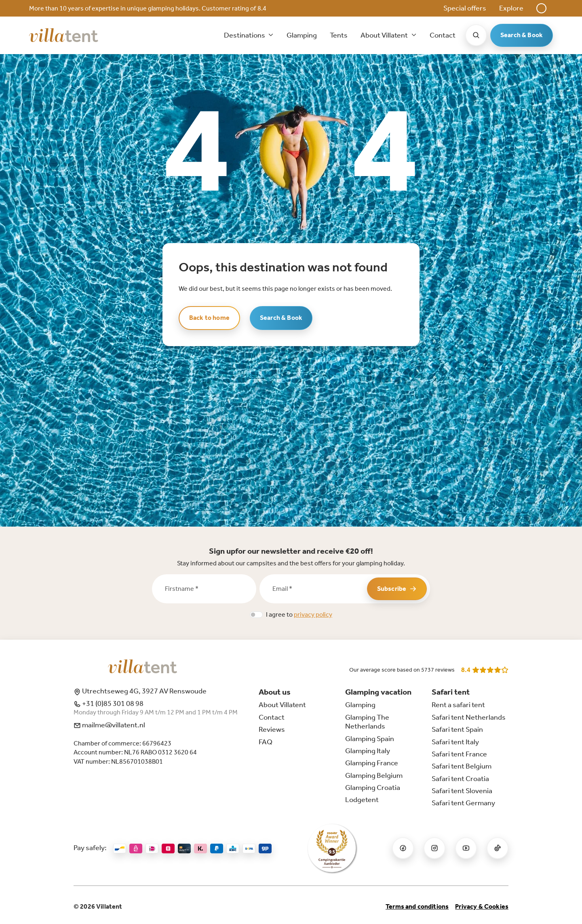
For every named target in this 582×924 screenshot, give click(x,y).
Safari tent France (459, 754)
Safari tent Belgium (462, 766)
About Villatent (282, 705)
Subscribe (397, 589)
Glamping (302, 35)
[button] (541, 8)
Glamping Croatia (373, 787)
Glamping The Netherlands (367, 722)
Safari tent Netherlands (469, 717)
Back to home (209, 318)
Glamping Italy (368, 751)
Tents (339, 35)
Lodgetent (362, 800)
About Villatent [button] (385, 35)
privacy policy (313, 614)
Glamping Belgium (374, 775)
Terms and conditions (417, 906)
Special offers (465, 8)
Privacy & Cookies (482, 906)
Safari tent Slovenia (462, 791)
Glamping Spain (370, 739)
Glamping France (372, 763)
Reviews (272, 729)
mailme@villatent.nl (109, 725)
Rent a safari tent (458, 705)
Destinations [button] (245, 35)
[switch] (256, 615)
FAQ (266, 742)
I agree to (299, 614)
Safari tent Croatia (460, 779)
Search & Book (522, 35)
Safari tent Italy (455, 742)
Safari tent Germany (463, 803)
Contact (443, 35)
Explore (511, 8)
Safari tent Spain (457, 729)
